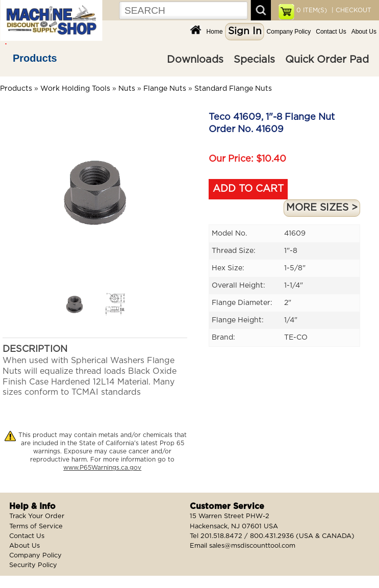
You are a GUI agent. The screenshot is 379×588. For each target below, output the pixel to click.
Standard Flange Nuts (233, 89)
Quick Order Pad (327, 60)
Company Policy (289, 32)
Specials (254, 60)
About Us (364, 32)
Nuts (127, 89)
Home (215, 32)
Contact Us (331, 32)
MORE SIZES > (322, 208)
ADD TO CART (248, 189)
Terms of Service (36, 527)
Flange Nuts (165, 89)
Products (35, 58)
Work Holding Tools (75, 89)
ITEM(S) (312, 10)
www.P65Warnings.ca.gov (102, 468)
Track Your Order (37, 516)
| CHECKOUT (350, 10)
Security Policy (33, 565)
